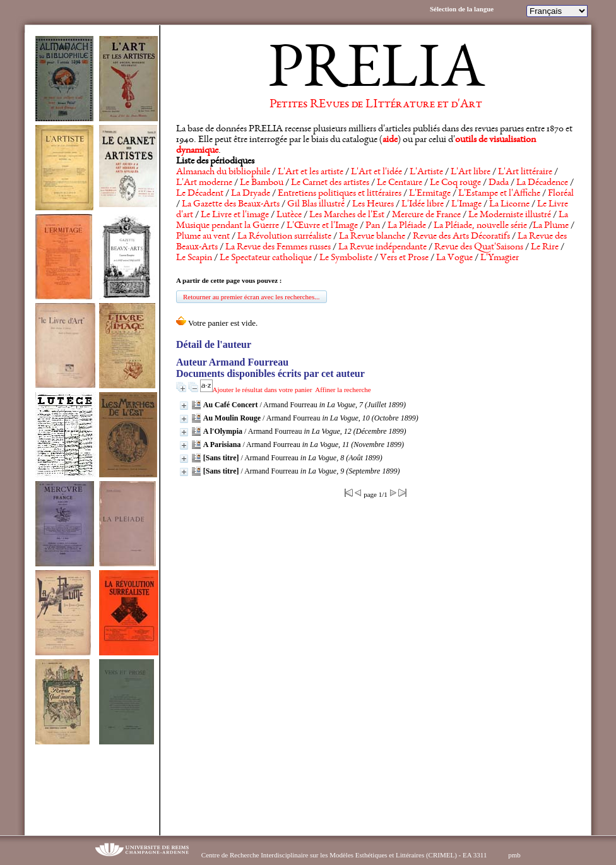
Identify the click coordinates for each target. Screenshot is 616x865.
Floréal (561, 194)
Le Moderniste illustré (510, 215)
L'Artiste (426, 172)
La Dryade (251, 194)
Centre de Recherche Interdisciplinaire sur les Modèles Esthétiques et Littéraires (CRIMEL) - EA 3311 (344, 855)
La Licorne (509, 205)
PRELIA (376, 73)
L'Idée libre (423, 205)
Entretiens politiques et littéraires (340, 194)
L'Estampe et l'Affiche (499, 194)
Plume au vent (203, 237)
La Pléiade (407, 226)
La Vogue (454, 258)
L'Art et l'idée (376, 172)
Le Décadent (200, 194)
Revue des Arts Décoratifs (461, 237)
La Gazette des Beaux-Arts (231, 205)
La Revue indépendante (382, 248)
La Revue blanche (372, 237)
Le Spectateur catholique (266, 258)
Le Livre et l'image (235, 215)
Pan (373, 226)
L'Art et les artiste (311, 172)
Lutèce (289, 215)
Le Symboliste (346, 258)
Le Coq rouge (455, 183)
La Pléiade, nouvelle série (480, 226)
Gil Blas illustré (316, 205)
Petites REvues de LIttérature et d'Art (376, 105)
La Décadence (542, 183)
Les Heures (373, 205)
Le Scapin (194, 258)
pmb (514, 855)
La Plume (551, 226)
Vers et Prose (404, 258)
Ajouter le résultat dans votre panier (263, 390)
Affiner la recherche (343, 390)
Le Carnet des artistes (330, 183)
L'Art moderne (204, 183)
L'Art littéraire (525, 172)
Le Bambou (262, 183)
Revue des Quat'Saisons (479, 248)
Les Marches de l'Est (347, 215)
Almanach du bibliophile (223, 172)
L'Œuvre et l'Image (322, 226)
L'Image (466, 205)
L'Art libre (471, 172)
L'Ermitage (430, 194)
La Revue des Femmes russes (278, 248)
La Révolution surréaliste (284, 237)
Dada (499, 183)
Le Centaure (400, 183)
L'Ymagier (500, 258)
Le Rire (545, 248)
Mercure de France (426, 215)
